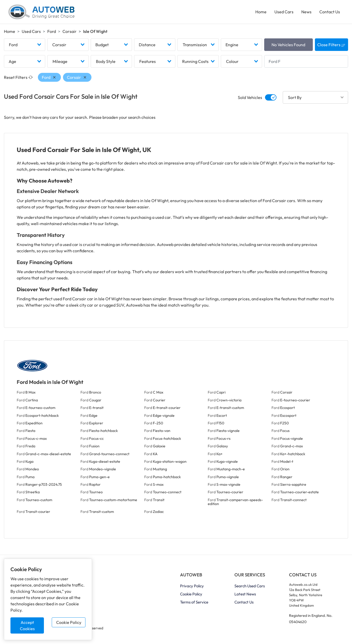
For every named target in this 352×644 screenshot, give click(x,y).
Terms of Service (194, 603)
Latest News (245, 595)
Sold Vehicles (250, 98)
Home (261, 12)
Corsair (70, 32)
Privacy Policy (192, 586)
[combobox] (25, 45)
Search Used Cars (250, 586)
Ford (52, 32)
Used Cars (284, 12)
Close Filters (331, 45)
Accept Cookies (27, 625)
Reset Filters (18, 78)
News (306, 12)
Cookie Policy (69, 622)
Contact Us (330, 12)
